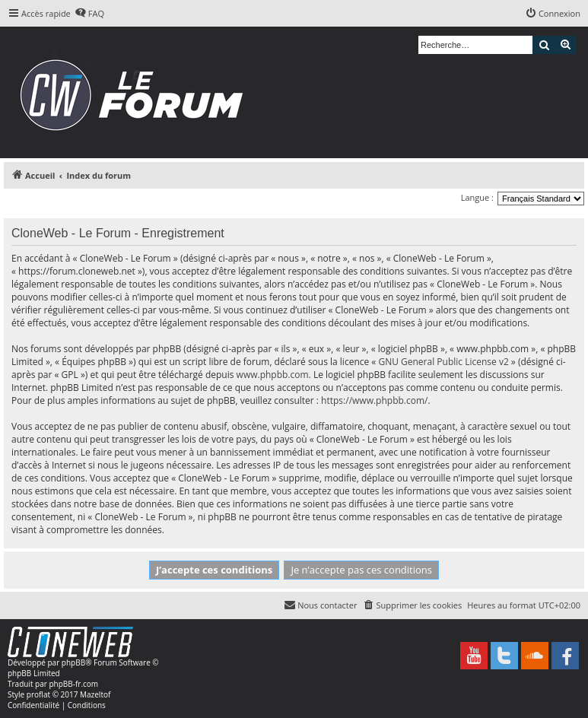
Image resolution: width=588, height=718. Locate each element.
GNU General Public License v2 (443, 362)
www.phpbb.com (273, 375)
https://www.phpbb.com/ (374, 400)
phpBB (73, 662)
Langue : (477, 197)
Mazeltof (95, 694)
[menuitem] (89, 14)
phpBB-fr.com (73, 684)
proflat (38, 694)
